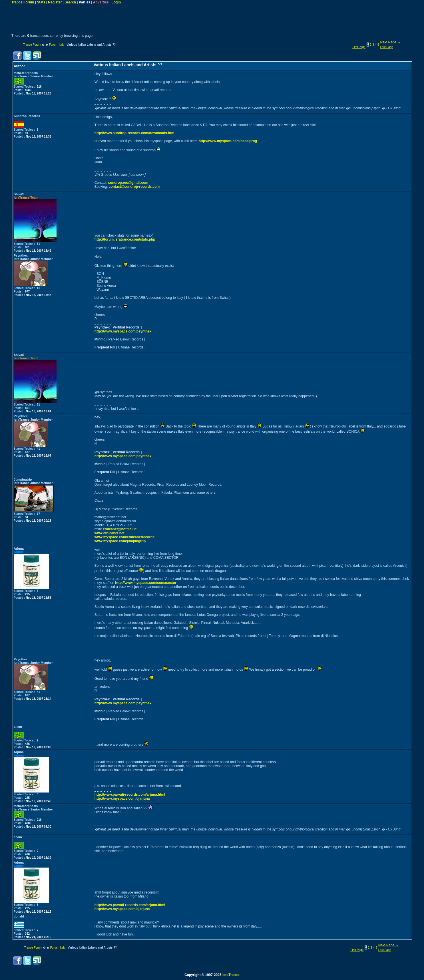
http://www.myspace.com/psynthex (123, 331)
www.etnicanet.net (109, 533)
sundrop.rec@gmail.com (128, 183)
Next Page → (390, 42)
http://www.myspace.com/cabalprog (228, 141)
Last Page (387, 47)
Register (55, 2)
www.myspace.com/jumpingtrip (120, 541)
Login (116, 2)
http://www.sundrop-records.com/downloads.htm (134, 133)
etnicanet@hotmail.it (120, 529)
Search (70, 2)
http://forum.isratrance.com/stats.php (125, 239)
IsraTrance (231, 975)
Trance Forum (23, 2)
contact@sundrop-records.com (134, 187)
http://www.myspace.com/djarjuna (122, 798)
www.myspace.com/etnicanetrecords (124, 537)
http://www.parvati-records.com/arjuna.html (130, 795)
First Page (359, 47)
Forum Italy (57, 45)
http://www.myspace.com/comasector (146, 583)
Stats (41, 2)
